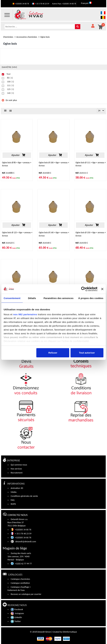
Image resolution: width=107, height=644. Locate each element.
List (10, 111)
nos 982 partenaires (25, 314)
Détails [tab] (32, 298)
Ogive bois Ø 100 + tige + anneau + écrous (54, 164)
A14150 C (82, 243)
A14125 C (8, 243)
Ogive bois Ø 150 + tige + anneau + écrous (91, 234)
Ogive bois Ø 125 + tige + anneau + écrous (17, 234)
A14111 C (82, 173)
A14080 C (8, 173)
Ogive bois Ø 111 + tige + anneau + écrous (91, 164)
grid (5, 111)
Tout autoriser (87, 353)
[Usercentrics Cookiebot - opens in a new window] (84, 289)
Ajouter (17, 155)
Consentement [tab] (12, 298)
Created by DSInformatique (65, 632)
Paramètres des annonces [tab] (59, 298)
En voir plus (11, 100)
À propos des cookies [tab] (91, 298)
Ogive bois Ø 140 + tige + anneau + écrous (54, 234)
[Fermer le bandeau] (102, 289)
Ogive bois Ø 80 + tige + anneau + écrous (17, 164)
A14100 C (45, 173)
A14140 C (45, 243)
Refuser (53, 353)
